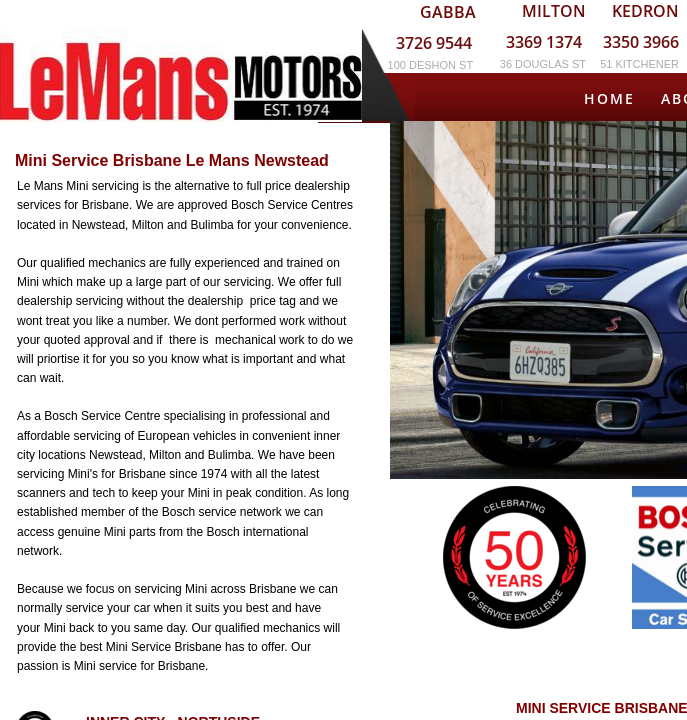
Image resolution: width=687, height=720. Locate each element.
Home (609, 98)
